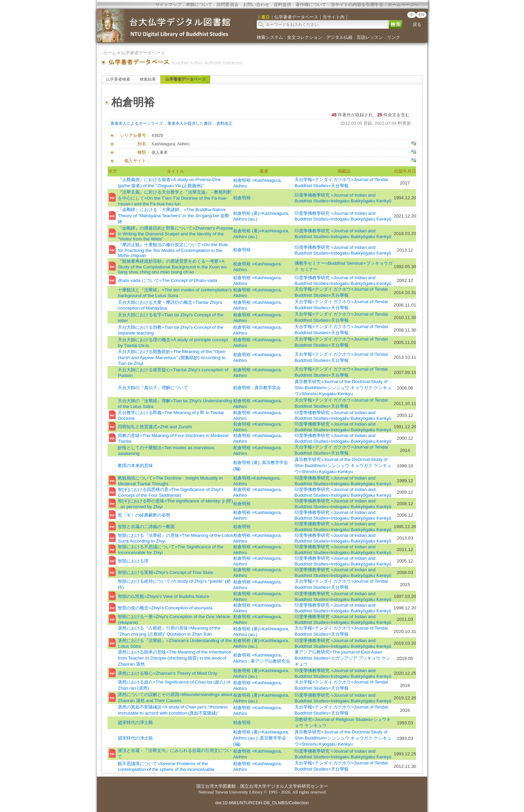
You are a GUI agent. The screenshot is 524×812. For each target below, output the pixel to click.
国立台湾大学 (210, 786)
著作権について (311, 5)
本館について (199, 5)
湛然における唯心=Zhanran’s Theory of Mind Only (167, 673)
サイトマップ (168, 5)
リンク (394, 37)
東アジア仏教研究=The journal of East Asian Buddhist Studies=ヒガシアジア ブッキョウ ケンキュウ (342, 658)
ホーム (109, 53)
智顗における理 (133, 561)
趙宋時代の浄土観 (135, 738)
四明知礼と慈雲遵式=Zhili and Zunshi (155, 427)
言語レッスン (370, 37)
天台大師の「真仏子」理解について (153, 388)
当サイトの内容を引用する (357, 5)
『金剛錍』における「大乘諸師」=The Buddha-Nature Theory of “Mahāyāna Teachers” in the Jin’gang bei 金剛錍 (173, 216)
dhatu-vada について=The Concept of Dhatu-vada (167, 280)
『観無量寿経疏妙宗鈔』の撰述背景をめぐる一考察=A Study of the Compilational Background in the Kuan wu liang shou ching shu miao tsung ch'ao (172, 267)
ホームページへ (403, 5)
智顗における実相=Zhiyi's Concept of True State (166, 572)
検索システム (270, 37)
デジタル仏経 (339, 37)
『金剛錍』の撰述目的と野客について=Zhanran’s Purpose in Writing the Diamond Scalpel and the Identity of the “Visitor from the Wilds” (175, 234)
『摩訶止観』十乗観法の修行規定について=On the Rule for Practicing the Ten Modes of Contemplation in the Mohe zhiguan (173, 250)
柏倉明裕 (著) (246, 462)
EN (421, 15)
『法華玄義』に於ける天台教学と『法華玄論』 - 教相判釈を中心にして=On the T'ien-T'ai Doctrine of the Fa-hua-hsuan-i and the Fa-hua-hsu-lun (175, 198)
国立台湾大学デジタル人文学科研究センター (284, 786)
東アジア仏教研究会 (270, 661)
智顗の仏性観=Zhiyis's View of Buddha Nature (163, 596)
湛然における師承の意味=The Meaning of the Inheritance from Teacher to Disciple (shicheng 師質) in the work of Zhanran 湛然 (174, 658)
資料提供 (282, 5)
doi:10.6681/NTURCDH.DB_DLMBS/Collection (262, 803)
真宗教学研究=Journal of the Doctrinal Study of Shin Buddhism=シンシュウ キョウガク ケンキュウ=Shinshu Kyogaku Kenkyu (343, 388)
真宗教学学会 (268, 388)
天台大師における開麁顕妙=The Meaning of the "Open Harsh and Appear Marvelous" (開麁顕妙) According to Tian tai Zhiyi (172, 357)
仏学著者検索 (118, 79)
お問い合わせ (256, 5)
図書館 (229, 786)
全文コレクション (305, 37)
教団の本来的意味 (135, 466)
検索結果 (148, 79)
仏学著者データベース (143, 53)
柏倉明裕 (242, 198)
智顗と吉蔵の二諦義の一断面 (146, 527)
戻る (417, 24)
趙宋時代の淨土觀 (135, 722)
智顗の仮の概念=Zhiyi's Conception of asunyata (165, 608)
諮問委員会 (228, 5)
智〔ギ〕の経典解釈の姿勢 (144, 515)
